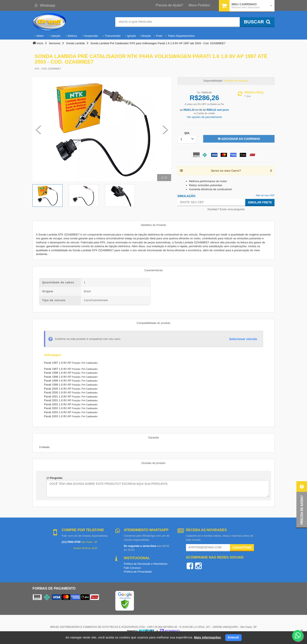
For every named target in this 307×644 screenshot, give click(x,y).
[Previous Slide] (38, 129)
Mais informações (207, 637)
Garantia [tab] (153, 438)
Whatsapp (45, 5)
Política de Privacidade (138, 572)
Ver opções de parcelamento (204, 117)
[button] (302, 505)
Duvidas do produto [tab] (154, 463)
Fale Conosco (132, 568)
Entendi (233, 637)
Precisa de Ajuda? (170, 5)
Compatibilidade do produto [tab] (154, 323)
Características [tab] (154, 270)
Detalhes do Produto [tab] (154, 225)
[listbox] (187, 139)
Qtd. (187, 133)
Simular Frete (260, 202)
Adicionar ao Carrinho (239, 139)
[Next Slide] (165, 129)
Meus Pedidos (199, 5)
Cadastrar (242, 548)
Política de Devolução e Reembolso (146, 564)
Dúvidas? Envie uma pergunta (226, 209)
